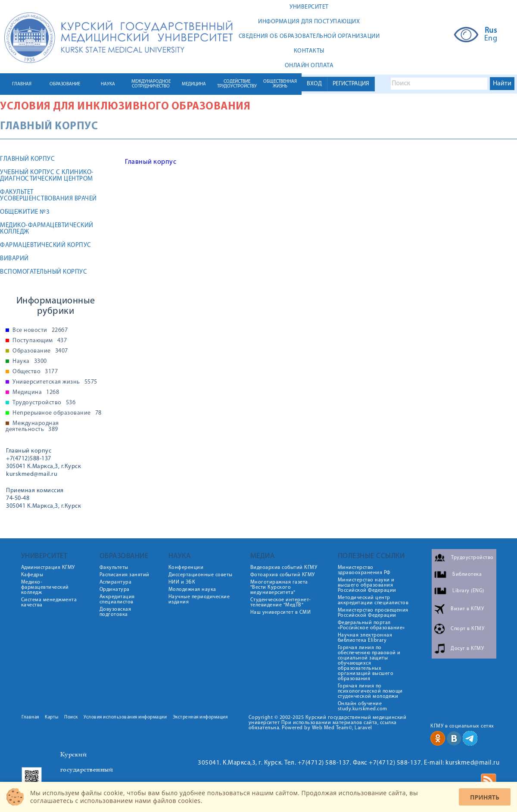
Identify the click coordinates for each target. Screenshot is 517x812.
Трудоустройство (44, 403)
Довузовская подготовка (115, 612)
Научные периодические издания (199, 600)
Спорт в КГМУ (467, 629)
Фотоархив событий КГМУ (283, 575)
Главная (30, 717)
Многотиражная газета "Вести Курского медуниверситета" (279, 587)
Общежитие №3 (25, 212)
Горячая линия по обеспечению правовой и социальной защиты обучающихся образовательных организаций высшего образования (369, 663)
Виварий (14, 259)
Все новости (40, 331)
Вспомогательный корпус (44, 272)
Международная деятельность (32, 427)
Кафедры (32, 575)
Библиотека (467, 575)
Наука (30, 362)
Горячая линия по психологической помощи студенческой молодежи (370, 691)
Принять (485, 797)
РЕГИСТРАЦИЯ (351, 84)
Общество (35, 372)
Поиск (71, 717)
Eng (491, 39)
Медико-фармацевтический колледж (47, 229)
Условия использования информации (125, 717)
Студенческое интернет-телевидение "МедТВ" (281, 603)
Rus (491, 31)
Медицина (36, 393)
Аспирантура (116, 582)
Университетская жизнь (55, 382)
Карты (52, 717)
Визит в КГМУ (467, 609)
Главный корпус (27, 159)
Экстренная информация (200, 717)
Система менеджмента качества (49, 603)
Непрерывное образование (57, 413)
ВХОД (314, 84)
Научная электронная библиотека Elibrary (365, 638)
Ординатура (115, 590)
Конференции (186, 568)
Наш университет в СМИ (281, 612)
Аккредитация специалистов (117, 600)
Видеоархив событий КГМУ (284, 568)
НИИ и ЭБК (182, 582)
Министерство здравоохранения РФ (364, 570)
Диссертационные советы (201, 575)
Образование (40, 351)
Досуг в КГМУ (467, 649)
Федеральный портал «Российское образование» (371, 625)
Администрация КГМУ (48, 568)
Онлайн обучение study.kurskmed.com (363, 706)
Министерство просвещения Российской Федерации (373, 613)
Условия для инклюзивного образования (125, 107)
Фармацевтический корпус (46, 245)
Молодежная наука (192, 590)
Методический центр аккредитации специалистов (373, 600)
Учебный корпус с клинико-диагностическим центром (47, 176)
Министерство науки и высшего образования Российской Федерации (367, 585)
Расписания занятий (125, 575)
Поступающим (40, 341)
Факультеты (114, 568)
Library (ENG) (468, 591)
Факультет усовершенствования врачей (48, 196)
